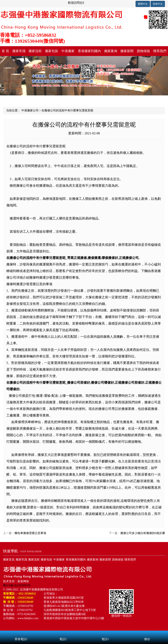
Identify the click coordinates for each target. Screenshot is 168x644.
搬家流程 (35, 51)
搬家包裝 (52, 51)
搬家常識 (19, 51)
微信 (147, 634)
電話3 (105, 634)
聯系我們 (160, 51)
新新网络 (23, 581)
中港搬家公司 (30, 110)
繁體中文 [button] (143, 4)
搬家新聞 (127, 51)
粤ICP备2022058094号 (17, 585)
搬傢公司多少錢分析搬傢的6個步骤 (143, 533)
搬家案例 (111, 51)
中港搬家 (68, 51)
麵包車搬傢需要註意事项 (30, 533)
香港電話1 (21, 634)
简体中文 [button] (158, 4)
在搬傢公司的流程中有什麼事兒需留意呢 (67, 110)
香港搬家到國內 (89, 51)
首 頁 (5, 51)
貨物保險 (143, 51)
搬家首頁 (9, 560)
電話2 (63, 634)
